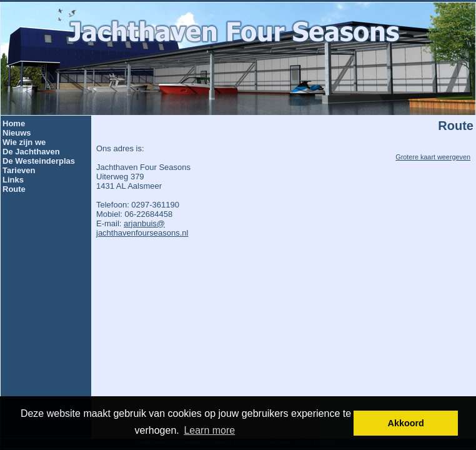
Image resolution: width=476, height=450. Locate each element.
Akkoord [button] (406, 423)
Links (13, 180)
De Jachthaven (31, 152)
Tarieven (19, 170)
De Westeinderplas (39, 161)
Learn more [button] (209, 430)
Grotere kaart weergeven (433, 157)
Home (14, 123)
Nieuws (17, 133)
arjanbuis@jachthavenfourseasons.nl (142, 228)
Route (14, 189)
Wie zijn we (24, 142)
